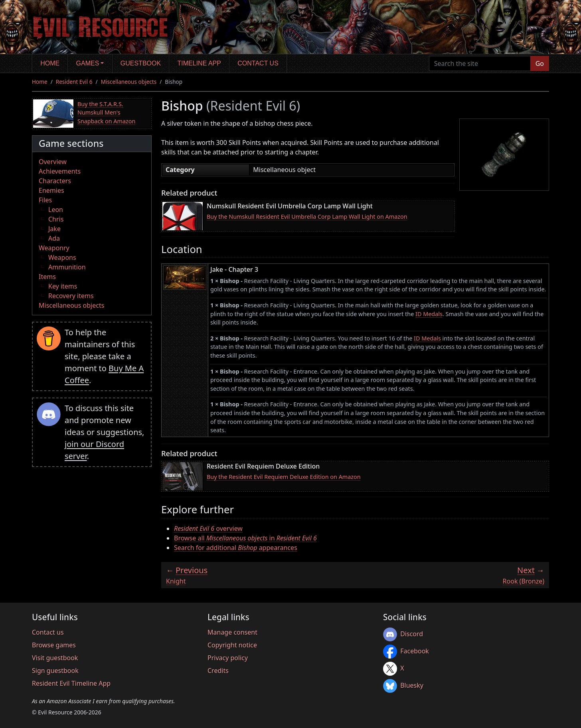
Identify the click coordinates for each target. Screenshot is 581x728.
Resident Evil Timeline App (71, 683)
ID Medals (429, 314)
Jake (54, 229)
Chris (56, 219)
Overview (53, 162)
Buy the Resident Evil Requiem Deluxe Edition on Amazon (284, 477)
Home (50, 63)
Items (47, 277)
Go (540, 63)
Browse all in (245, 538)
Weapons (62, 257)
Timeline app (199, 63)
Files (45, 200)
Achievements (60, 171)
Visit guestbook (55, 658)
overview (208, 528)
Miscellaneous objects (129, 82)
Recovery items (71, 296)
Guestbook (141, 63)
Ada (54, 238)
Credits (218, 671)
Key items (63, 286)
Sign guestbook (55, 671)
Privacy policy (228, 658)
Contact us (258, 63)
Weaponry (54, 248)
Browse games (54, 645)
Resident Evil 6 (74, 82)
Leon (56, 210)
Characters (55, 181)
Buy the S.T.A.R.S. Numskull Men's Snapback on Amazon (106, 113)
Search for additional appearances (236, 548)
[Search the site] (480, 63)
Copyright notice (232, 645)
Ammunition (67, 267)
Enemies (51, 190)
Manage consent (232, 632)
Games (88, 63)
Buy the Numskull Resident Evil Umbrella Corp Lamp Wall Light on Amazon (307, 217)
